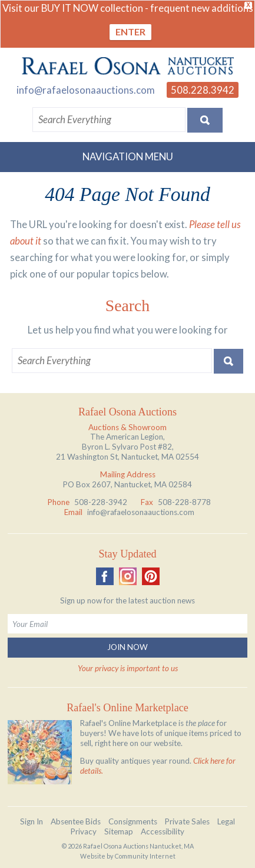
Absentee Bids (76, 821)
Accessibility (163, 831)
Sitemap (119, 831)
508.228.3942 (203, 90)
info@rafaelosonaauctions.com (86, 90)
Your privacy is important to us (128, 668)
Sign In (32, 821)
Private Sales (187, 821)
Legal (226, 821)
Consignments (133, 821)
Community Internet (145, 856)
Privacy (84, 831)
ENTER (130, 32)
